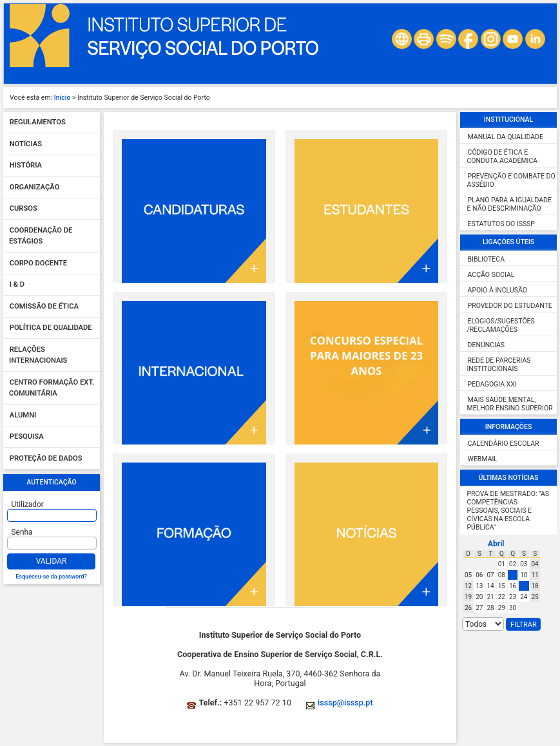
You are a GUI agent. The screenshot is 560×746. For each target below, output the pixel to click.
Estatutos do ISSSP (501, 224)
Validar (52, 561)
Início (63, 98)
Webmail (483, 459)
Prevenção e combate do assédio (511, 180)
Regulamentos (38, 123)
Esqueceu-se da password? (51, 577)
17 (524, 586)
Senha (22, 532)
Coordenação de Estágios (41, 236)
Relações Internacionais (38, 355)
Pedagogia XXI (492, 384)
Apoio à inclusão (497, 290)
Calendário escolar (504, 444)
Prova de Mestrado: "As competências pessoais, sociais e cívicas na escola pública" (508, 511)
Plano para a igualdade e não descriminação (509, 204)
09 (513, 575)
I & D (17, 285)
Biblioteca (486, 259)
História (26, 166)
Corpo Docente (38, 263)
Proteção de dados (46, 458)
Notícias (26, 144)
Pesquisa (27, 437)
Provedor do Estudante (510, 306)
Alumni (23, 415)
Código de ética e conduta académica (503, 157)
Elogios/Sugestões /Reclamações (501, 325)
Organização (35, 187)
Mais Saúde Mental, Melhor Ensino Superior (510, 404)
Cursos (24, 209)
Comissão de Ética (44, 306)
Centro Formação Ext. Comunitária (52, 388)
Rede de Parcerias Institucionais (499, 365)
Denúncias (487, 345)
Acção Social (491, 275)
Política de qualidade (51, 328)
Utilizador (28, 504)
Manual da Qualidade (506, 137)
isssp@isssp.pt (345, 703)
